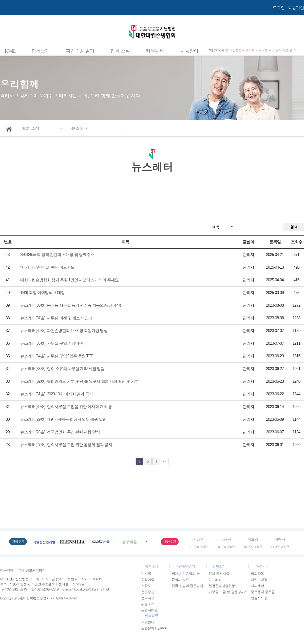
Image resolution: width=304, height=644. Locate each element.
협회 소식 (120, 51)
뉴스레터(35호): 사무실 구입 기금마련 (52, 343)
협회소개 (41, 51)
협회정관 (148, 592)
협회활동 (257, 574)
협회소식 (219, 566)
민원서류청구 (261, 598)
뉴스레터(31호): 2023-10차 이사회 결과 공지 (56, 394)
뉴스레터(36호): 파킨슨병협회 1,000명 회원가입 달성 (64, 331)
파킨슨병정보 (261, 580)
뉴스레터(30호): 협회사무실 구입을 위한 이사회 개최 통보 (68, 407)
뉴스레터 (215, 580)
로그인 (279, 8)
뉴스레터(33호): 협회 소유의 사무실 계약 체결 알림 (62, 369)
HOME (9, 51)
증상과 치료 (180, 580)
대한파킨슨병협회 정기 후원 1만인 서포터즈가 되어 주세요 (69, 280)
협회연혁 (148, 580)
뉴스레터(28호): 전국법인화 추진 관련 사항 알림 (60, 432)
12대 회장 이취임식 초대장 (42, 293)
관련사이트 (149, 610)
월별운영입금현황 (154, 628)
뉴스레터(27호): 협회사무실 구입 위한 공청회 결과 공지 (66, 445)
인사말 (146, 574)
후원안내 (148, 622)
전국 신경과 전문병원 (187, 586)
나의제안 (257, 586)
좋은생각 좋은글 (263, 592)
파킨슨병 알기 (80, 51)
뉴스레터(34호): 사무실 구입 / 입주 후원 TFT (56, 356)
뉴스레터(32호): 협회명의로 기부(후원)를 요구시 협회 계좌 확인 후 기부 (79, 381)
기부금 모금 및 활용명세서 (228, 592)
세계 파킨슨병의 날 (186, 574)
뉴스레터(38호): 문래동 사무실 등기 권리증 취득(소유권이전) (71, 305)
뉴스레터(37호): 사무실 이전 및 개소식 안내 (56, 318)
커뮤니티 (155, 51)
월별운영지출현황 (222, 586)
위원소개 (148, 604)
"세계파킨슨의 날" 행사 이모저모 (47, 267)
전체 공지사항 (219, 574)
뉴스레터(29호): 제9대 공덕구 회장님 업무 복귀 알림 (63, 419)
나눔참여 (189, 51)
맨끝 (165, 462)
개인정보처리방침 (32, 570)
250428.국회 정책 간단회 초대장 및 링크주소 (57, 255)
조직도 (146, 586)
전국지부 (148, 598)
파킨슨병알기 (185, 566)
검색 (294, 227)
